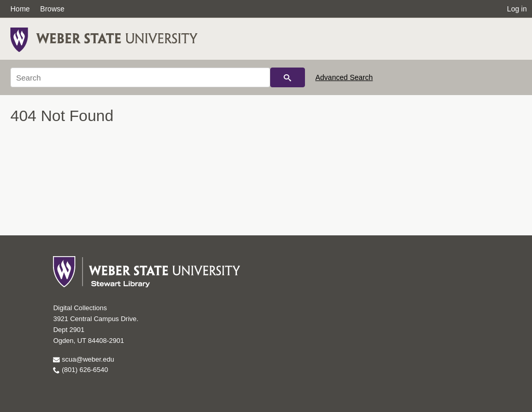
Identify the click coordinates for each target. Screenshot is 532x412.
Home (20, 9)
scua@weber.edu (83, 359)
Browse (52, 9)
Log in (517, 9)
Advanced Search (344, 77)
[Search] (140, 77)
